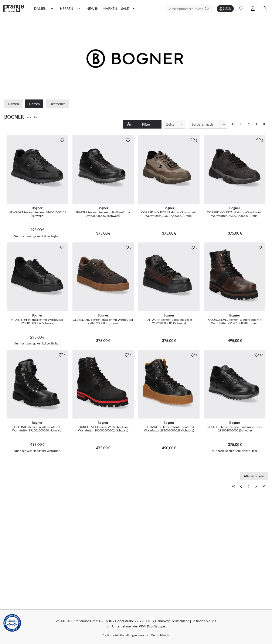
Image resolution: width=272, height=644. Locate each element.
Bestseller (57, 104)
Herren (34, 104)
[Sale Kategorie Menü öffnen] (134, 8)
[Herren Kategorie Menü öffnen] (79, 8)
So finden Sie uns (204, 621)
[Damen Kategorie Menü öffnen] (52, 8)
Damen (13, 104)
